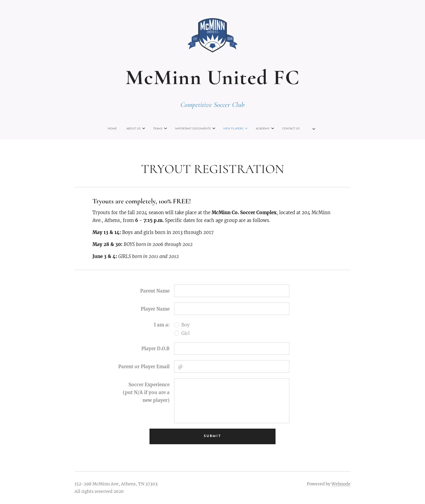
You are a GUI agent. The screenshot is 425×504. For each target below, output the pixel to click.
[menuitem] (169, 129)
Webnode (341, 484)
